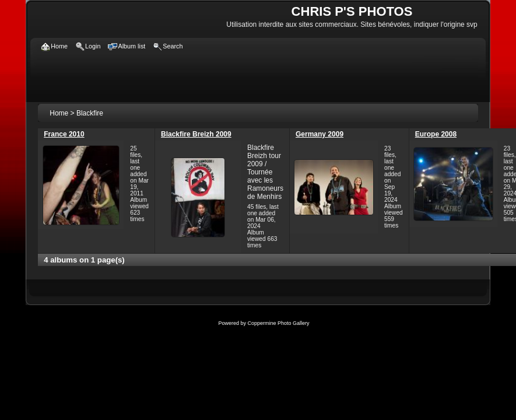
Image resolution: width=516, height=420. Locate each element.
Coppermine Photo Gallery (278, 323)
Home (59, 113)
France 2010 (64, 134)
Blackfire (90, 113)
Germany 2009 (320, 134)
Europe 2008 (436, 134)
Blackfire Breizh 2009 (196, 134)
